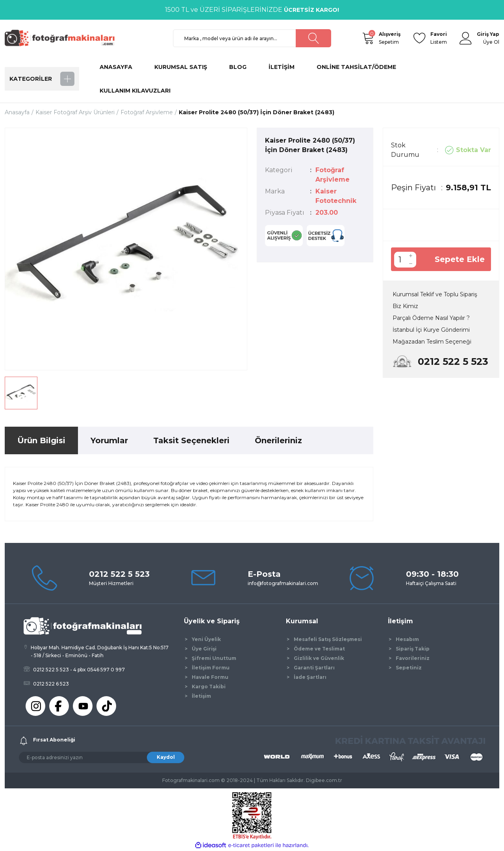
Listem (439, 38)
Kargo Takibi (209, 687)
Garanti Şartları (314, 668)
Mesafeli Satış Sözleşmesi (328, 639)
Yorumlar (109, 440)
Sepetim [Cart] (390, 38)
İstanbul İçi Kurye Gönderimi (431, 330)
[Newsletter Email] (102, 757)
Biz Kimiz (405, 306)
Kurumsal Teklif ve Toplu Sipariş (435, 294)
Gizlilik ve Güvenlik (319, 658)
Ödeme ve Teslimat (319, 649)
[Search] (252, 38)
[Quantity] (400, 260)
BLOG (238, 67)
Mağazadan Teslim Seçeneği (432, 342)
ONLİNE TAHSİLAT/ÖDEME (356, 67)
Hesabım (407, 639)
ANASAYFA (116, 67)
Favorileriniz (413, 658)
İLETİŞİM (282, 67)
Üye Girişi (204, 649)
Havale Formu (210, 677)
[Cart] (368, 38)
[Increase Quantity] (411, 256)
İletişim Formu (211, 668)
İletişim (201, 696)
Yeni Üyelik (206, 639)
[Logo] (63, 38)
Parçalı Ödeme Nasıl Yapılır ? (431, 318)
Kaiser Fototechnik (336, 196)
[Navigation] (42, 79)
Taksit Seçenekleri (191, 440)
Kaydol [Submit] (166, 757)
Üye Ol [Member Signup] (491, 42)
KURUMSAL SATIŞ (181, 67)
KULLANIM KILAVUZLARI (135, 91)
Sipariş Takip (413, 649)
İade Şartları (310, 677)
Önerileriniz (278, 440)
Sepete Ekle (460, 259)
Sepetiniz (409, 668)
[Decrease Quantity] (411, 264)
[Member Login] (466, 38)
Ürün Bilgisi (41, 440)
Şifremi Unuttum (214, 658)
